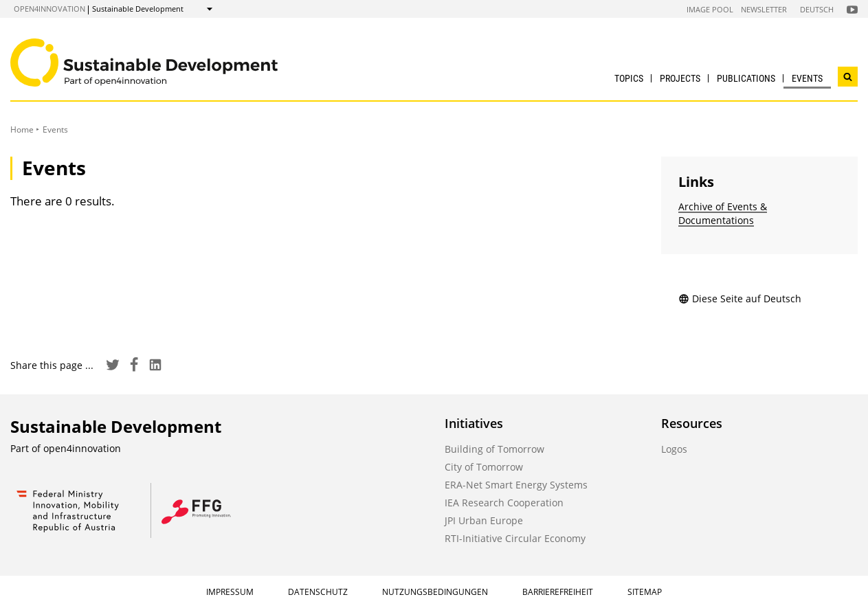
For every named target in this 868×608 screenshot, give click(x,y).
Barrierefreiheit (558, 592)
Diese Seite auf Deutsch (740, 299)
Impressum (230, 592)
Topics (629, 78)
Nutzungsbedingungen (435, 592)
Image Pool (710, 9)
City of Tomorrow (484, 467)
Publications (746, 78)
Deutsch (817, 9)
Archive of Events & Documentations (723, 213)
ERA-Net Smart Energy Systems (516, 485)
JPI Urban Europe (484, 520)
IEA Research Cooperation (504, 503)
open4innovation (49, 9)
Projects (680, 78)
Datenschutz (318, 592)
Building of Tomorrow (494, 449)
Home (22, 130)
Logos (674, 449)
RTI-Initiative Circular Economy (515, 538)
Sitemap (645, 592)
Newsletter (764, 9)
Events (807, 78)
